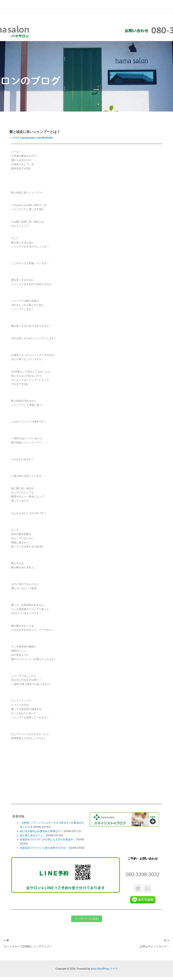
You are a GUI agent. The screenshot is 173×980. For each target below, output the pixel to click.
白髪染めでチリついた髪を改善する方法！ (44, 848)
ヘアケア (15, 138)
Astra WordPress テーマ (104, 969)
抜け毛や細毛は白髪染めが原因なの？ (41, 831)
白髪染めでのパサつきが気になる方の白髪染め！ (48, 839)
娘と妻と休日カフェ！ (33, 835)
